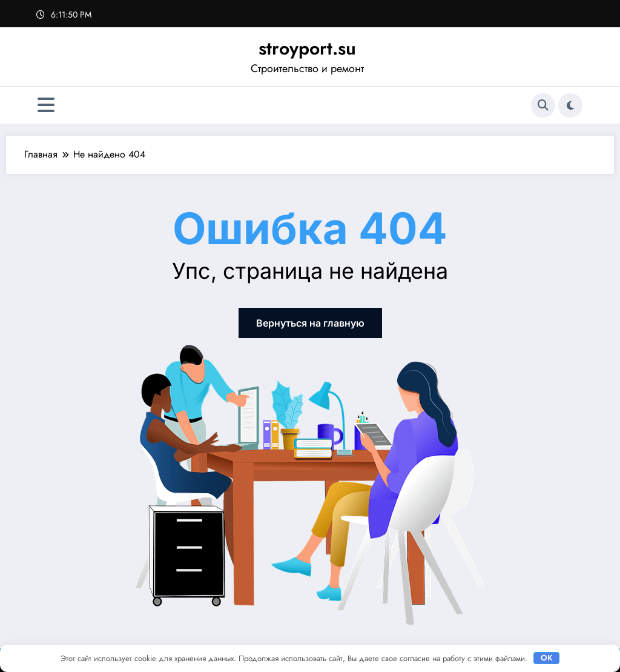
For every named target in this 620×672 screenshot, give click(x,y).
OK (547, 658)
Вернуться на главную (310, 323)
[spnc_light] (570, 105)
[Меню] (46, 105)
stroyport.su (307, 48)
